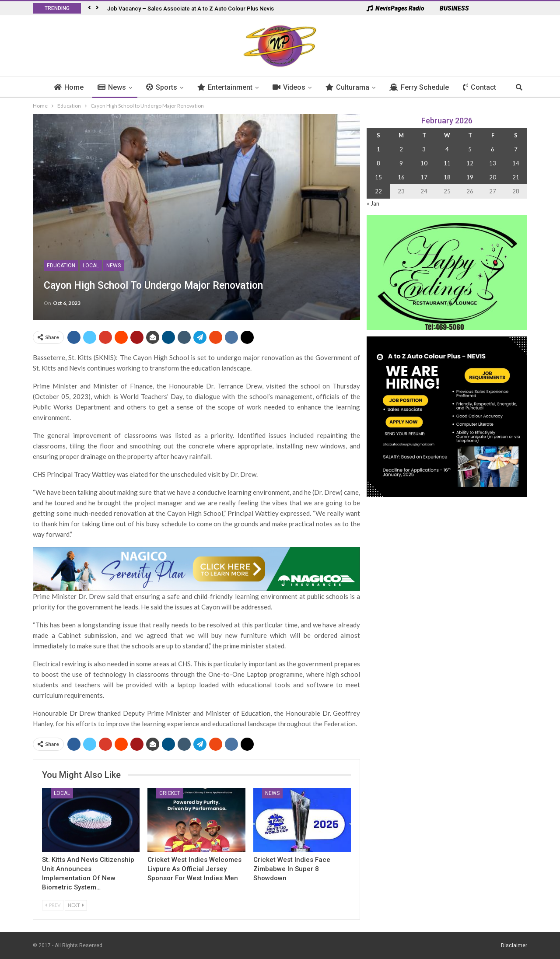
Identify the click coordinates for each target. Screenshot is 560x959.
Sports (166, 87)
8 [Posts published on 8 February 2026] (378, 163)
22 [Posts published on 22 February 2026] (378, 191)
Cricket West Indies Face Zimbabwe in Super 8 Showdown (292, 869)
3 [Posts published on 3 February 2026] (424, 149)
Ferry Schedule (424, 87)
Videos (294, 87)
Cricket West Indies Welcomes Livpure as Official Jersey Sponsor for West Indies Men (194, 869)
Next (76, 905)
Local (91, 266)
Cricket (170, 793)
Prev (53, 905)
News (117, 87)
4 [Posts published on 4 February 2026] (447, 149)
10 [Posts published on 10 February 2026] (424, 163)
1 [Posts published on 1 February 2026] (378, 149)
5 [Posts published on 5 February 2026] (470, 149)
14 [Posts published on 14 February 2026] (516, 163)
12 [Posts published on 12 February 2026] (470, 163)
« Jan (373, 203)
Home (73, 87)
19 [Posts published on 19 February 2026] (470, 177)
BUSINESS (450, 8)
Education (61, 266)
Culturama (352, 87)
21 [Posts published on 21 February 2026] (516, 177)
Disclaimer (514, 945)
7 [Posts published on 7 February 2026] (516, 149)
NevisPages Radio (395, 8)
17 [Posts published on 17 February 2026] (424, 177)
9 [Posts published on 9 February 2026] (401, 163)
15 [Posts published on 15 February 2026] (378, 177)
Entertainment (230, 87)
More (476, 87)
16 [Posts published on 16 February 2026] (401, 177)
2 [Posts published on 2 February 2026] (401, 149)
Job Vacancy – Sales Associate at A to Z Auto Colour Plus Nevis (191, 9)
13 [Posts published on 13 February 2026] (493, 163)
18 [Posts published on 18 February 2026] (447, 177)
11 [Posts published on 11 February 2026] (447, 163)
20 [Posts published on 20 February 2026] (493, 177)
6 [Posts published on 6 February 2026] (493, 149)
